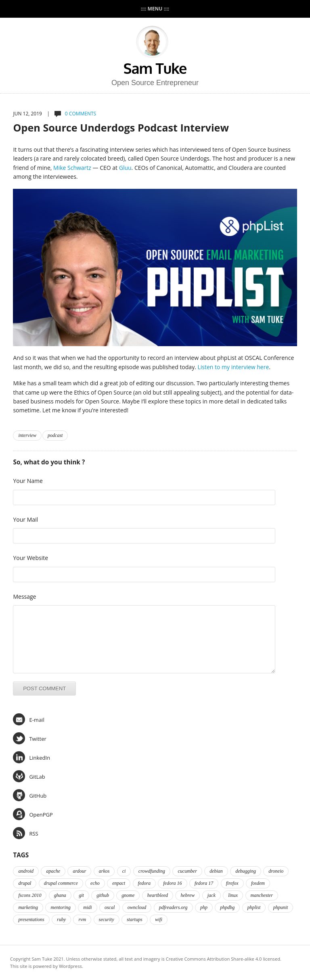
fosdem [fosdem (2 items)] (258, 883)
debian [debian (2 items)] (216, 871)
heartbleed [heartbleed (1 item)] (158, 895)
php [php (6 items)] (204, 907)
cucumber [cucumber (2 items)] (187, 871)
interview (27, 435)
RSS (25, 833)
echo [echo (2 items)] (95, 883)
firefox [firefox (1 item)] (232, 883)
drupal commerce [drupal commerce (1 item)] (61, 883)
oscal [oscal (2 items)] (110, 907)
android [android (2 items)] (26, 871)
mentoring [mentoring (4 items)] (60, 907)
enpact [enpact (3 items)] (119, 883)
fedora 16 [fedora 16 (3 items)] (172, 883)
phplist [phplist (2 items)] (254, 907)
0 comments (81, 114)
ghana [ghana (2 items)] (60, 895)
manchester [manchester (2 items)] (262, 895)
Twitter (29, 738)
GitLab (29, 776)
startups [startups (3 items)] (135, 919)
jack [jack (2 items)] (212, 895)
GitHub (30, 795)
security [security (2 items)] (107, 919)
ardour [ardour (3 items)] (79, 871)
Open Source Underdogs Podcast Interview (121, 127)
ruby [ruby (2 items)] (61, 919)
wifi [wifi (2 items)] (159, 919)
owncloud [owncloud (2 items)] (137, 907)
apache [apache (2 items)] (53, 871)
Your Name (28, 481)
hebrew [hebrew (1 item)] (187, 895)
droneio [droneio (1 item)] (276, 871)
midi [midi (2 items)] (87, 907)
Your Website (30, 558)
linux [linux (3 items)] (233, 895)
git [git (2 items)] (81, 895)
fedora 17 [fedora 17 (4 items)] (204, 883)
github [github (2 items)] (103, 895)
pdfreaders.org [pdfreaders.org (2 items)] (173, 907)
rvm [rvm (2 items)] (82, 919)
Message (24, 597)
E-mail (28, 719)
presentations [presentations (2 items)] (31, 919)
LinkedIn (31, 757)
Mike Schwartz (72, 168)
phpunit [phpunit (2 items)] (281, 907)
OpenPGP (33, 814)
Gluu (125, 168)
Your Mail (25, 519)
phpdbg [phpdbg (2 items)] (227, 907)
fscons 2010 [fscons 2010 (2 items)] (30, 895)
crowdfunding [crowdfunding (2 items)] (152, 871)
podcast (55, 435)
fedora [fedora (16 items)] (144, 883)
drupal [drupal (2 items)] (25, 883)
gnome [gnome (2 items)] (128, 895)
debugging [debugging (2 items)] (246, 871)
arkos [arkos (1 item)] (104, 871)
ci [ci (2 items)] (124, 871)
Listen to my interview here (233, 367)
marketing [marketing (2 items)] (28, 907)
